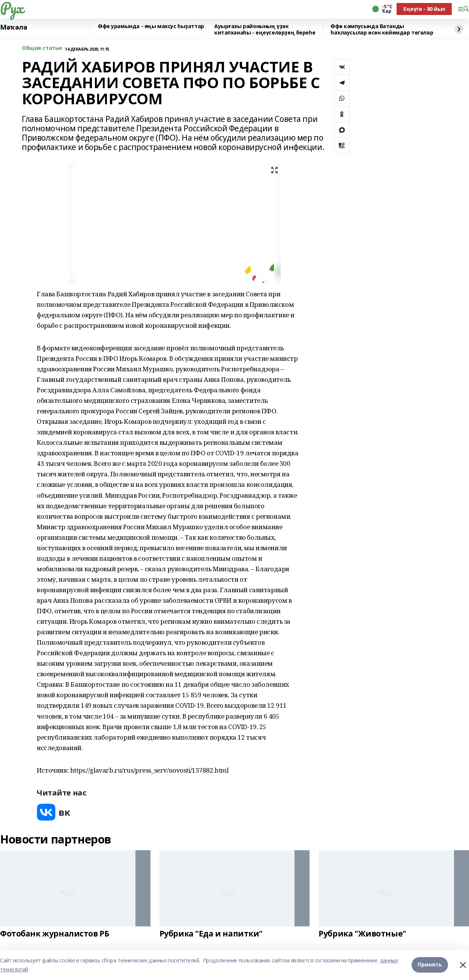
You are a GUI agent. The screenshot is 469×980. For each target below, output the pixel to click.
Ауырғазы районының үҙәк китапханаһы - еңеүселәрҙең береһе (265, 29)
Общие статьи (42, 48)
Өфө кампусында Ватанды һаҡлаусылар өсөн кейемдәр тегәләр (382, 29)
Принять (430, 965)
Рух (12, 8)
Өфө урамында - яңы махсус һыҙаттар (151, 26)
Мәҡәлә (14, 27)
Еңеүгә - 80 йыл (424, 9)
